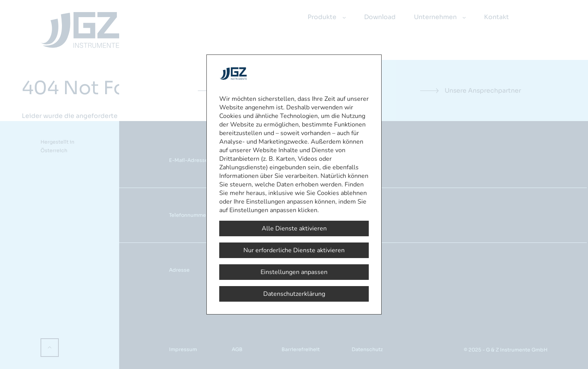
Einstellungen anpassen (294, 272)
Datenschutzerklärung (294, 294)
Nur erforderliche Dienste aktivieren (294, 250)
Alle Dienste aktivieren (294, 228)
